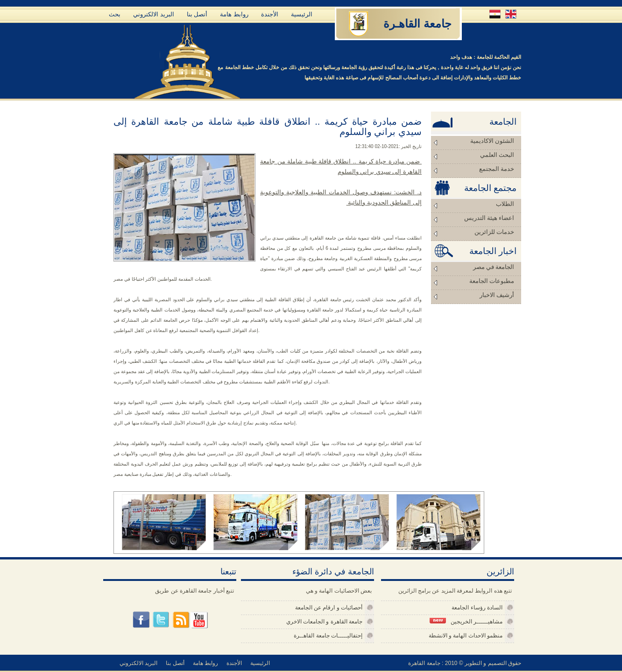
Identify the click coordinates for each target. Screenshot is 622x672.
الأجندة (270, 14)
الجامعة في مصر (494, 267)
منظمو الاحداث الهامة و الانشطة (466, 636)
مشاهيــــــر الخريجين (466, 621)
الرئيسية (302, 14)
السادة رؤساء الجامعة (477, 608)
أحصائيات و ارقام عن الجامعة (329, 608)
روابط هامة (234, 14)
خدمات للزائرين (494, 232)
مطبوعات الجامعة (492, 281)
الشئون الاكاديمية (492, 141)
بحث (115, 14)
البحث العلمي (497, 155)
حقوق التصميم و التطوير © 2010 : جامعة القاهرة (465, 663)
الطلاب (505, 204)
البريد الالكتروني (154, 14)
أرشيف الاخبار (497, 295)
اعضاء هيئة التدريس (489, 218)
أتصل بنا (197, 14)
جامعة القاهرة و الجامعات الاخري (324, 622)
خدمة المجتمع (497, 169)
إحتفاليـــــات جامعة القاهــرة (328, 636)
